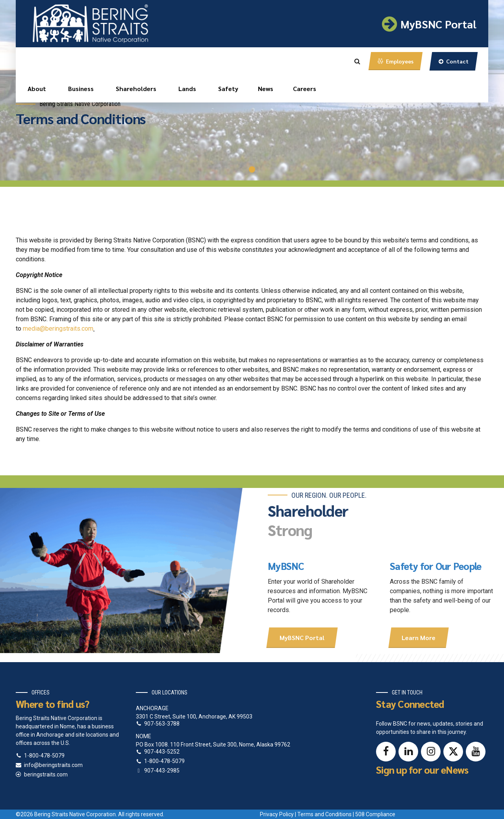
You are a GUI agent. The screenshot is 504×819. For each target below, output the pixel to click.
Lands (187, 88)
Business (81, 88)
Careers (305, 88)
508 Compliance (375, 814)
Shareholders (136, 88)
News (266, 88)
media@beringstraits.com (58, 329)
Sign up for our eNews (422, 770)
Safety (228, 88)
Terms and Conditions (324, 814)
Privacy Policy (277, 814)
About (37, 88)
